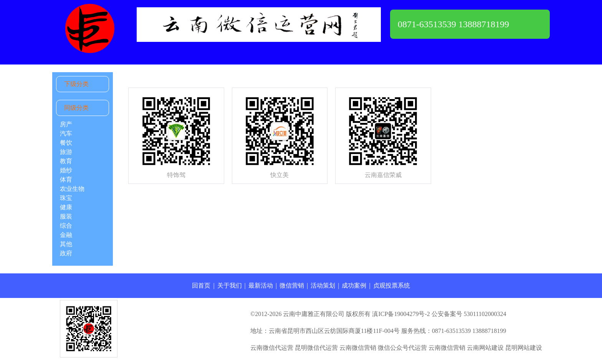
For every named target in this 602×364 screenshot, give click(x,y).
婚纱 (66, 170)
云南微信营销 (358, 348)
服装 (66, 216)
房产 (66, 124)
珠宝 (66, 198)
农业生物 (72, 189)
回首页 (201, 285)
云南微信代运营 (272, 348)
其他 (66, 244)
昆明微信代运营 (316, 348)
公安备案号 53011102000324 (469, 314)
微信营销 (292, 285)
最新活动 (261, 285)
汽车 (66, 133)
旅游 (66, 152)
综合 (66, 226)
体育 (66, 180)
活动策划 (323, 285)
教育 (66, 161)
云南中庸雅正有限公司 (314, 314)
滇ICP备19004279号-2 (401, 314)
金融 (66, 235)
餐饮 (66, 143)
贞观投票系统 (392, 285)
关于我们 (230, 285)
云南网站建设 (485, 348)
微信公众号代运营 (402, 348)
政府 (66, 253)
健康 (66, 207)
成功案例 (354, 285)
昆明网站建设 (524, 348)
